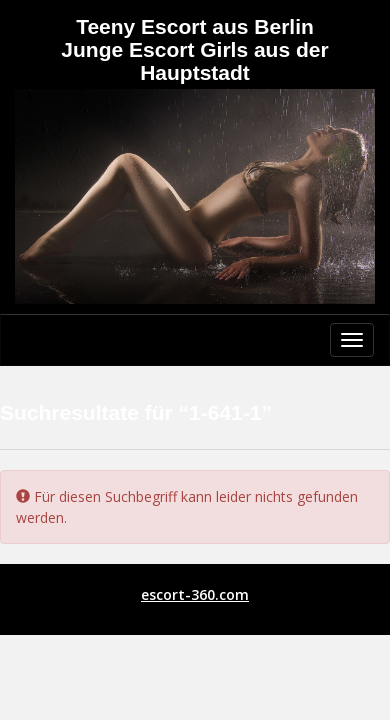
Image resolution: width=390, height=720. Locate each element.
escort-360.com (195, 594)
